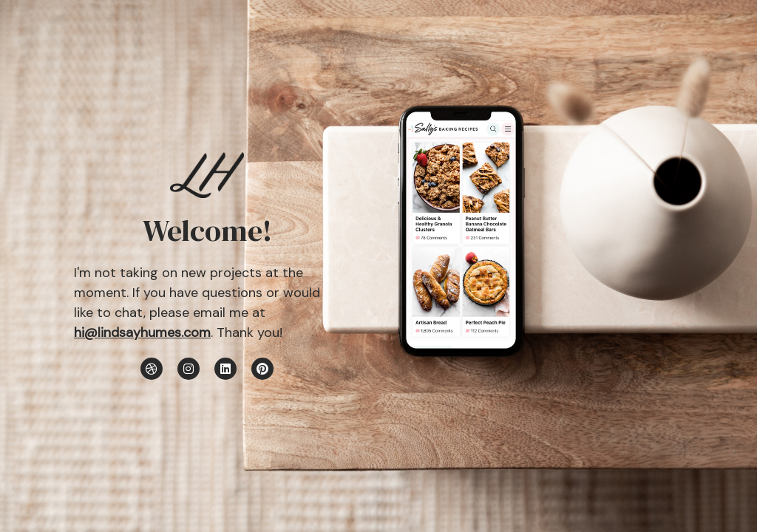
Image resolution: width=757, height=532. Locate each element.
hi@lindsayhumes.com (142, 332)
